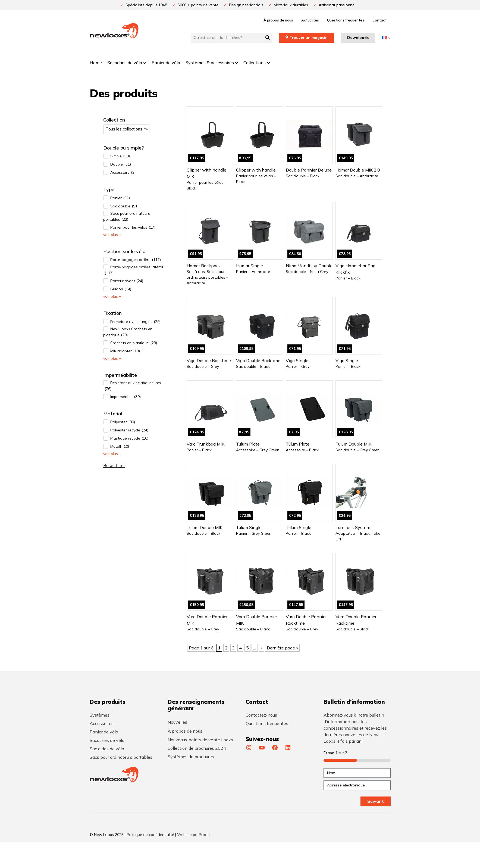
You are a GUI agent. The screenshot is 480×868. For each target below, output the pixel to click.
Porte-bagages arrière (136, 260)
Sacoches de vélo (107, 740)
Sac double (124, 206)
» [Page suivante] (261, 648)
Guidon (121, 289)
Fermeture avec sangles (135, 322)
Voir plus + (112, 235)
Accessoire (123, 172)
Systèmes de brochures (191, 757)
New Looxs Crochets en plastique (128, 332)
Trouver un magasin (309, 38)
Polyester (123, 422)
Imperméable (126, 397)
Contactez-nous (261, 715)
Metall (120, 447)
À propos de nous (278, 20)
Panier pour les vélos (133, 227)
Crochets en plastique (134, 343)
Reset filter (114, 465)
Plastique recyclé (129, 438)
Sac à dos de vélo (107, 749)
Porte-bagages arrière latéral (133, 270)
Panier (120, 198)
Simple (120, 156)
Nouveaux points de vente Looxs (200, 740)
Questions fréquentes (346, 20)
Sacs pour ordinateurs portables (127, 217)
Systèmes (100, 715)
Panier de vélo (104, 732)
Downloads (358, 38)
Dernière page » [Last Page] (282, 648)
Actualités (310, 20)
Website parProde (193, 835)
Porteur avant (127, 281)
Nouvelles (177, 722)
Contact (379, 20)
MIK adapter (125, 351)
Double (121, 164)
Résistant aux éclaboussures (132, 386)
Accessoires (102, 723)
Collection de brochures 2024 (197, 748)
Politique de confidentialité (150, 835)
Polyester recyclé (129, 430)
